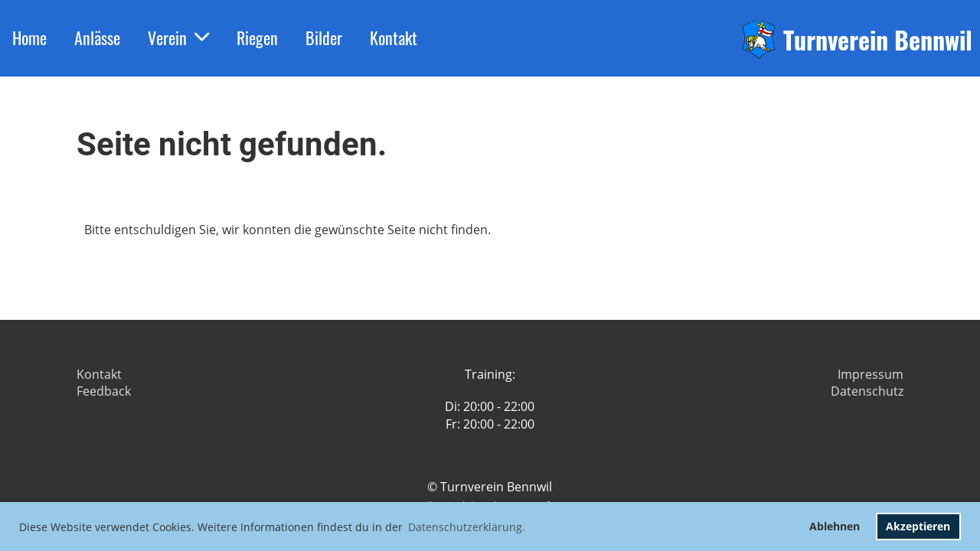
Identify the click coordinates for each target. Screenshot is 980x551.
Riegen (257, 37)
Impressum (871, 374)
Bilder (324, 37)
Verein (178, 37)
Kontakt (394, 37)
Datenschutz (867, 391)
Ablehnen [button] (835, 526)
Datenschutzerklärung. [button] (467, 527)
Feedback (104, 391)
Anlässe (97, 37)
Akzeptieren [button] (918, 526)
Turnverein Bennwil (878, 40)
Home (29, 37)
